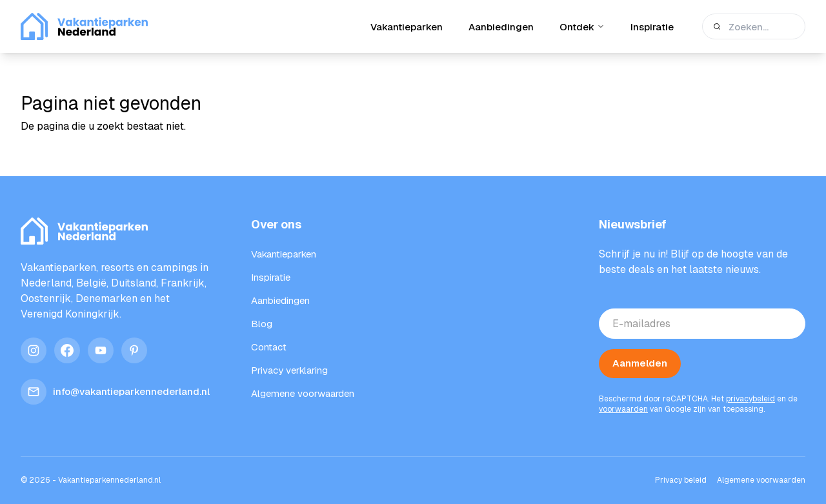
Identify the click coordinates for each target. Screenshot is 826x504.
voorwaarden (623, 409)
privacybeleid (750, 399)
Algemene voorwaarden (761, 480)
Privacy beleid (681, 480)
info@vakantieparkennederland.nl (115, 392)
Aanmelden (640, 363)
